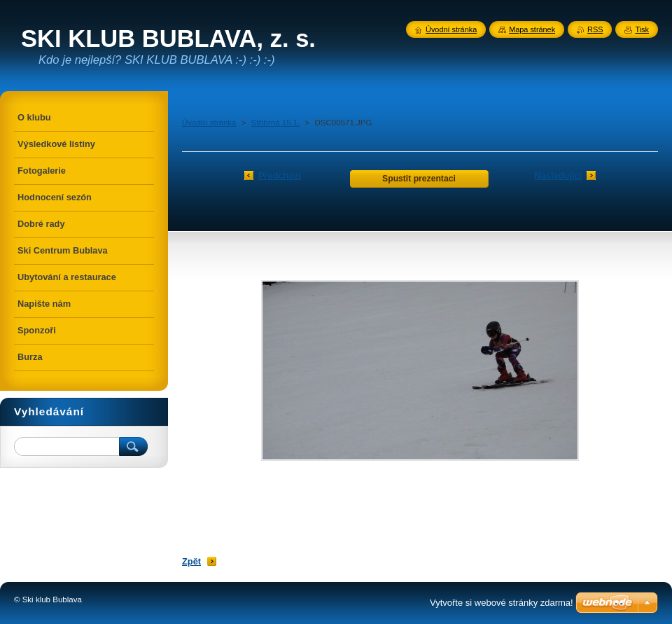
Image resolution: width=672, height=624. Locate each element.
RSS (595, 29)
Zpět (191, 561)
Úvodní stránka (209, 123)
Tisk (642, 29)
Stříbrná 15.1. (276, 123)
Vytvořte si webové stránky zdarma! (502, 603)
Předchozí (280, 175)
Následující (558, 175)
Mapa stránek (532, 29)
